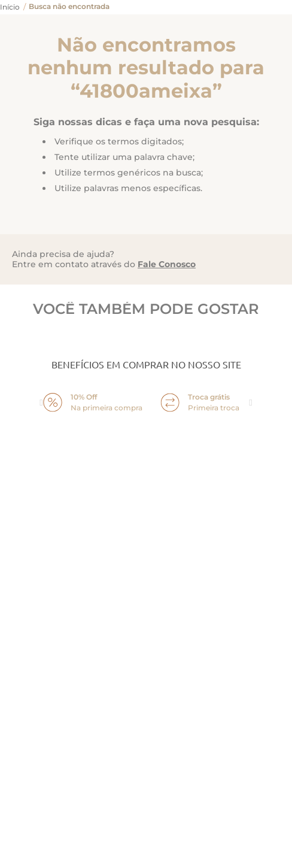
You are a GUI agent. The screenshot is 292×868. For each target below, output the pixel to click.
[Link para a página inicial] (10, 7)
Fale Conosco (167, 264)
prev (41, 403)
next (251, 403)
